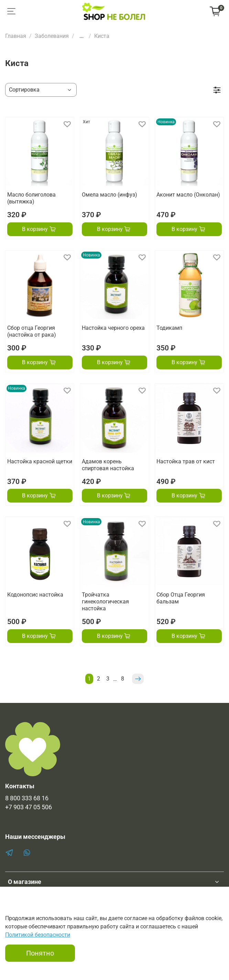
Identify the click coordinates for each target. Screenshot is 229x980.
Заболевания (52, 36)
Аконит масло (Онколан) (188, 195)
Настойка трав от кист (186, 461)
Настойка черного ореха (113, 328)
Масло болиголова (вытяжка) (31, 198)
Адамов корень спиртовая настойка (108, 465)
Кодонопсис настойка (35, 595)
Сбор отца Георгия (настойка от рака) (32, 331)
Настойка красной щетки (40, 461)
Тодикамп (169, 328)
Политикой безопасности (38, 935)
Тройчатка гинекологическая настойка (105, 602)
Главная (16, 36)
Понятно (40, 953)
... (81, 36)
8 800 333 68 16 (27, 798)
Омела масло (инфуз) (110, 195)
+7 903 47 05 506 (29, 807)
